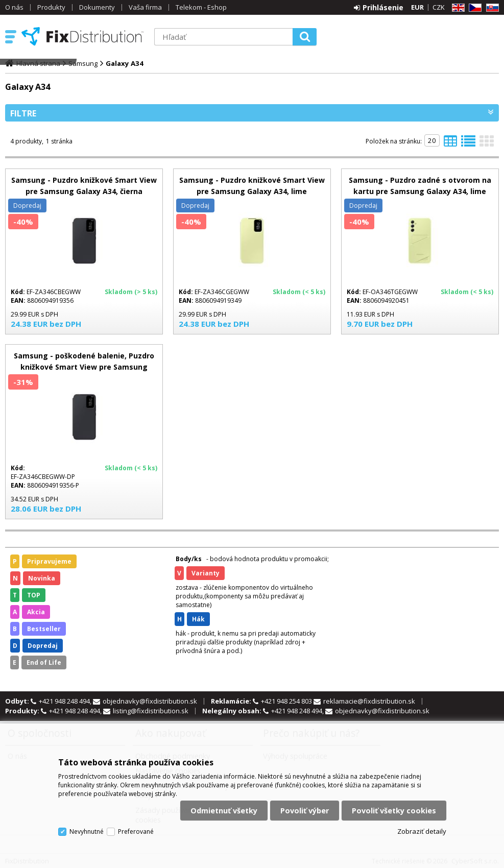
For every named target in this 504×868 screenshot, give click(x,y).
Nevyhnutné (87, 831)
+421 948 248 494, (66, 701)
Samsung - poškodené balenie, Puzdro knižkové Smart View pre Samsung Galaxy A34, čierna (84, 367)
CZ (473, 8)
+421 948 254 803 (287, 701)
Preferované (136, 831)
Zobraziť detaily (422, 831)
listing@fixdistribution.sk (151, 711)
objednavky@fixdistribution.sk (150, 701)
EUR (417, 7)
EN (457, 8)
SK (491, 8)
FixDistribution (83, 36)
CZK (439, 7)
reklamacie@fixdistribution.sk (369, 701)
